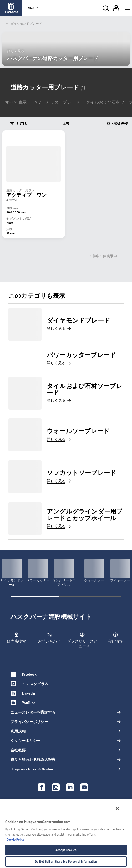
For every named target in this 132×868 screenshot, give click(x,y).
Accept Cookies (66, 850)
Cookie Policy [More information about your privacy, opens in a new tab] (16, 839)
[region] (66, 833)
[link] (11, 8)
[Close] (117, 809)
